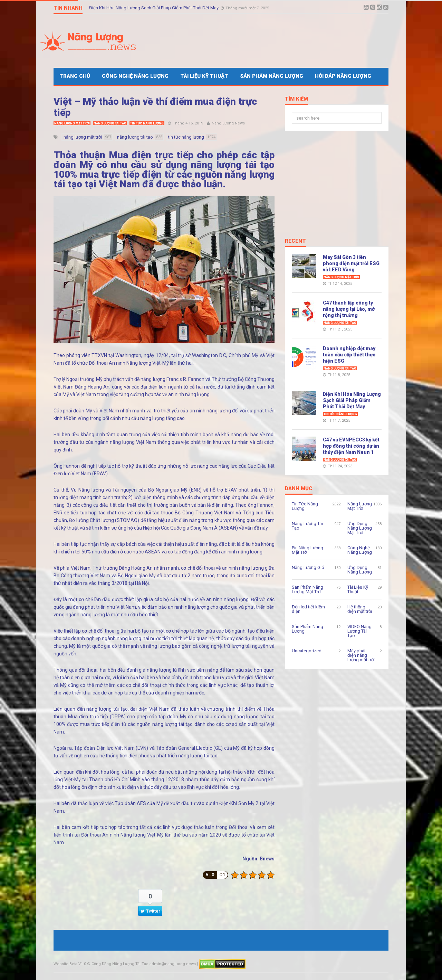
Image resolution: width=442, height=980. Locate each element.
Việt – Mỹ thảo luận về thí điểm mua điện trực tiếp (155, 107)
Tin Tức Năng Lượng (147, 123)
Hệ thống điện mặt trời (360, 609)
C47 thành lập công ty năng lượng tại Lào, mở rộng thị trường (349, 309)
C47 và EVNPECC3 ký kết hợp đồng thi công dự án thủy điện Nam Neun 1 (351, 446)
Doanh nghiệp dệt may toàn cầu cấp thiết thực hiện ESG (349, 355)
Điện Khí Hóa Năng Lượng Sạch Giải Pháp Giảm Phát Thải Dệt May (154, 8)
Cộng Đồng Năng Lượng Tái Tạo (120, 964)
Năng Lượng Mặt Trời (72, 123)
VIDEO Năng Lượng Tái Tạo (359, 631)
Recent (295, 241)
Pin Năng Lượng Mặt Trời (308, 550)
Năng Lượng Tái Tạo (110, 123)
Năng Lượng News (228, 123)
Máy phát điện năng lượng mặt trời (361, 655)
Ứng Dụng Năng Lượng (360, 570)
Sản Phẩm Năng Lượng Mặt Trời (308, 589)
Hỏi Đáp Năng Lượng (343, 76)
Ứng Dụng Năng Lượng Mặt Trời (360, 528)
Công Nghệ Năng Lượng (135, 76)
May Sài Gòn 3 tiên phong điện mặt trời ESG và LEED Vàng (351, 263)
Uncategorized (307, 651)
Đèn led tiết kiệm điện (308, 609)
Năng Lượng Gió (308, 567)
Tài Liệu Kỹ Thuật (204, 76)
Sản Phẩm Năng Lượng (272, 76)
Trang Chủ (75, 76)
